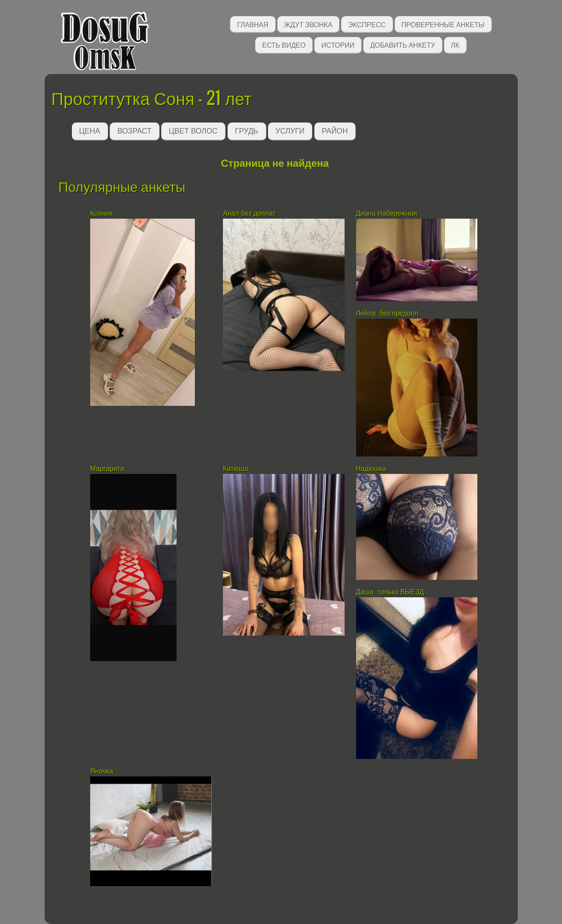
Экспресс (367, 24)
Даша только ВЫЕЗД (390, 592)
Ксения (101, 213)
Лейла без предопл (387, 313)
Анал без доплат (249, 213)
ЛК (455, 44)
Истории (338, 44)
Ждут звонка (308, 24)
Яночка (103, 771)
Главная (252, 24)
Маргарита (108, 469)
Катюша (235, 469)
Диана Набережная (387, 213)
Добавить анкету (403, 44)
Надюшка (371, 469)
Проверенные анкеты (443, 24)
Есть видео (284, 44)
